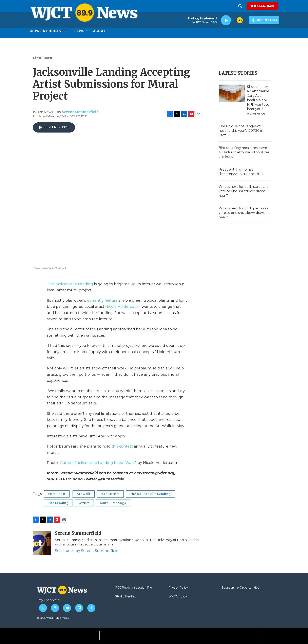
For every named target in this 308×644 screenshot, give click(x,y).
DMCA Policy (178, 597)
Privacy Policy (178, 588)
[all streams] (264, 20)
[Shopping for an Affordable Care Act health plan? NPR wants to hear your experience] (232, 93)
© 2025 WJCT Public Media (53, 618)
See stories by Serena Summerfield (87, 551)
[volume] (240, 20)
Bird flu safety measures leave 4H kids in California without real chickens (245, 152)
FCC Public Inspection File (134, 588)
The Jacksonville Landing (70, 284)
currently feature (102, 300)
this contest (122, 446)
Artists (84, 503)
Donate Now (265, 6)
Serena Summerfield (80, 112)
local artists (110, 494)
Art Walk (84, 494)
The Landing (58, 503)
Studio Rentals (126, 597)
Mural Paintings (113, 503)
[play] (226, 20)
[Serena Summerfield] (42, 543)
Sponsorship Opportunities (240, 588)
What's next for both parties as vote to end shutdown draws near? (243, 191)
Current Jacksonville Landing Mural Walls (98, 463)
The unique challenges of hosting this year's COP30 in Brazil (241, 131)
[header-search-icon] (242, 6)
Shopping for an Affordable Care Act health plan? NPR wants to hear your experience (258, 100)
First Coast (43, 58)
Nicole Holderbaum (123, 307)
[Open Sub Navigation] (69, 31)
